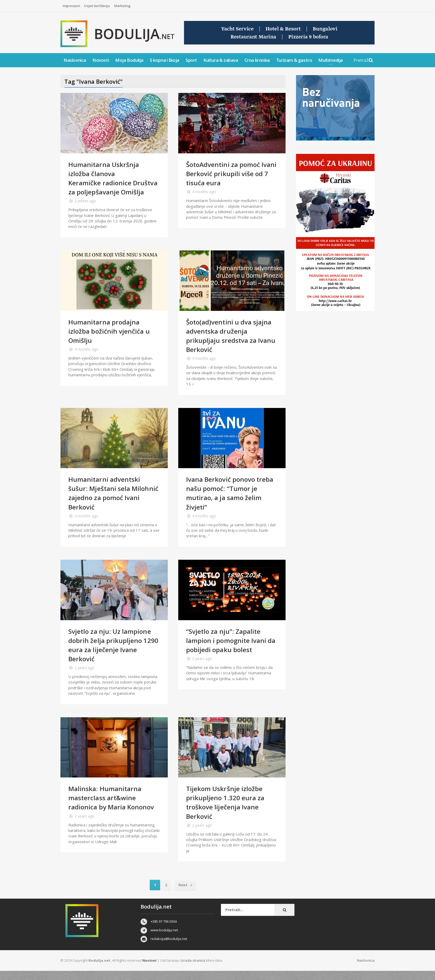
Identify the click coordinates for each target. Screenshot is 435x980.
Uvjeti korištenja (97, 6)
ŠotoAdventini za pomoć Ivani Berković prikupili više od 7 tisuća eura (230, 173)
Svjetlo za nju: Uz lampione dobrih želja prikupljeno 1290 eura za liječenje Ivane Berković (112, 654)
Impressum (71, 6)
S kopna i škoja (164, 60)
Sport (191, 60)
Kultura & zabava (221, 60)
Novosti (101, 60)
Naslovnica (75, 60)
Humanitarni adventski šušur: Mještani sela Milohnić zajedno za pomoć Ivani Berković (112, 502)
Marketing (122, 6)
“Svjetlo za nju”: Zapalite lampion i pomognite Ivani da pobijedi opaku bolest (228, 649)
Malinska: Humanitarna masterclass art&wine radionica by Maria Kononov (113, 807)
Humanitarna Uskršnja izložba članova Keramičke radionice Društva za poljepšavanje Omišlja (109, 183)
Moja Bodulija (129, 60)
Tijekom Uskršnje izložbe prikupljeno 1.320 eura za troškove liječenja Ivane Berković (227, 811)
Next (186, 894)
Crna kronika (257, 60)
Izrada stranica (193, 970)
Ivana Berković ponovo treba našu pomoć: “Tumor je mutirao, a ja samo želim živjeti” (230, 502)
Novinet (149, 970)
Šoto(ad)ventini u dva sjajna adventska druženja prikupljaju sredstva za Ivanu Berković (231, 345)
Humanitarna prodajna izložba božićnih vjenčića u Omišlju (110, 340)
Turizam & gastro (294, 60)
